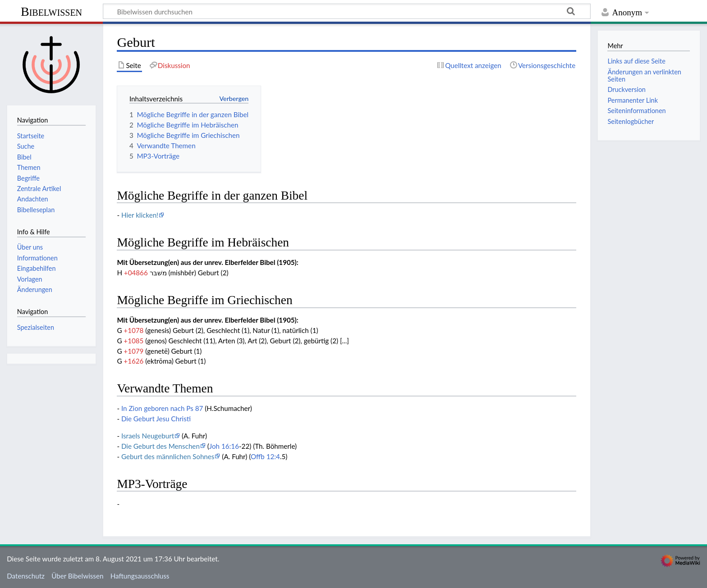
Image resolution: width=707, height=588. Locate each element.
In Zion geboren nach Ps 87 (162, 408)
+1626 (133, 361)
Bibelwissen (51, 11)
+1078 (133, 330)
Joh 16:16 (224, 446)
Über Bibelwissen (77, 576)
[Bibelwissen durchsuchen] (347, 11)
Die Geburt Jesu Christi (156, 419)
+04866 (136, 273)
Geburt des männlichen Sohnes (168, 456)
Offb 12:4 (265, 456)
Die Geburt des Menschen (161, 446)
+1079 (133, 351)
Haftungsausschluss (140, 576)
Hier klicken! (140, 215)
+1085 (133, 341)
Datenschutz (26, 576)
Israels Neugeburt (148, 436)
